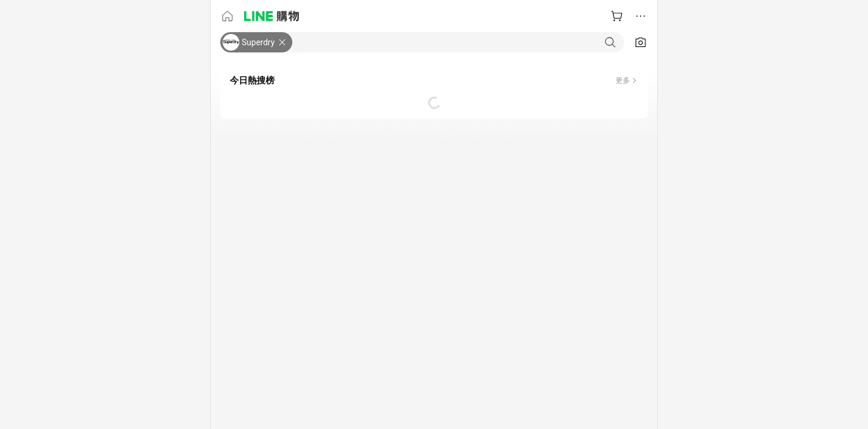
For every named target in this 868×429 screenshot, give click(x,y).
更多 (623, 80)
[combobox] (458, 42)
